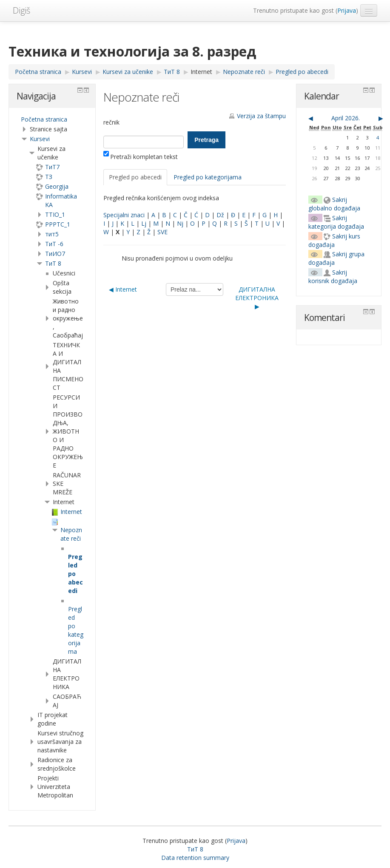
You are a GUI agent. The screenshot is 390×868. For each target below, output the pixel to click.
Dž (220, 215)
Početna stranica (44, 119)
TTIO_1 (55, 214)
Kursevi (40, 139)
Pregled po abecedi (135, 177)
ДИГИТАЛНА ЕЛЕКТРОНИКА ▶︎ (257, 298)
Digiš (21, 10)
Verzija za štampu (261, 116)
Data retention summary (195, 858)
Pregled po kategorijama (208, 177)
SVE (162, 232)
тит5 (52, 234)
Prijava (347, 10)
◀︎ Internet (123, 289)
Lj (144, 223)
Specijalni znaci (124, 215)
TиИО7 (55, 254)
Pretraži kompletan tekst (141, 157)
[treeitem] (52, 119)
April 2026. (346, 118)
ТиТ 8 (53, 263)
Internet (201, 72)
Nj (180, 223)
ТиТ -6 (54, 244)
